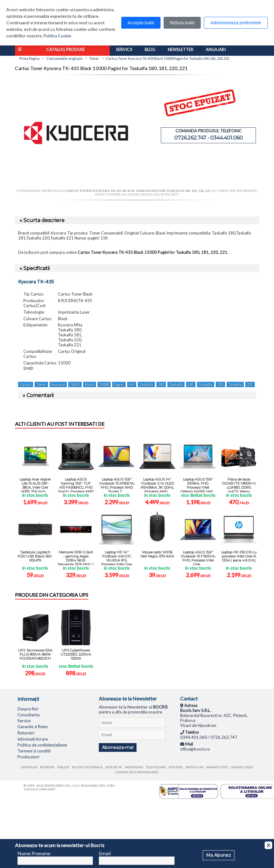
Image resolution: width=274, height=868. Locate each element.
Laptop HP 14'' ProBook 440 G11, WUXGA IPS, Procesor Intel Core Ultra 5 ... (117, 558)
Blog (150, 50)
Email (105, 853)
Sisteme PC (114, 767)
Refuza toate (182, 23)
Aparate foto (217, 767)
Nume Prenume (34, 853)
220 (220, 384)
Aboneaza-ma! (118, 747)
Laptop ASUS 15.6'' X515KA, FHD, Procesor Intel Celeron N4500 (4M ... (198, 485)
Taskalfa (146, 384)
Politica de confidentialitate (42, 745)
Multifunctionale (87, 767)
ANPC (51, 789)
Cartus (26, 384)
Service (24, 721)
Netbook (47, 767)
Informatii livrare (33, 739)
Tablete (63, 767)
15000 (104, 384)
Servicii (124, 50)
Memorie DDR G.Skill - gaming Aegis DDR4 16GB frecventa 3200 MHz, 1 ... (76, 558)
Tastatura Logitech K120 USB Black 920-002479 (35, 556)
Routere (176, 767)
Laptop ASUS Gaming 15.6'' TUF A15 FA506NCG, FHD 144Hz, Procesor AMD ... (76, 485)
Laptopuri (29, 767)
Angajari (216, 50)
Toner (41, 384)
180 (161, 384)
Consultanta (29, 715)
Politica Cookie (57, 36)
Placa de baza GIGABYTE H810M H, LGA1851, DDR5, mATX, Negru (239, 485)
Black (90, 384)
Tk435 (75, 384)
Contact (189, 698)
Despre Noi (28, 709)
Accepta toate (141, 23)
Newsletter (180, 50)
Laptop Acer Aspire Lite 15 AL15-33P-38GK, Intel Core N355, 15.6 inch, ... (35, 485)
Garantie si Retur (33, 727)
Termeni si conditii (34, 751)
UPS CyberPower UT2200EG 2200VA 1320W (76, 654)
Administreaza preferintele (236, 23)
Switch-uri (195, 767)
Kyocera (58, 384)
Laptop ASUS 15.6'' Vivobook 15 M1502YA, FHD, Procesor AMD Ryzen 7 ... (117, 485)
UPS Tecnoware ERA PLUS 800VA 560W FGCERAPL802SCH (35, 654)
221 (250, 384)
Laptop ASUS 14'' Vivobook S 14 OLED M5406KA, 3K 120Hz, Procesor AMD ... (157, 485)
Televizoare (156, 767)
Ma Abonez (219, 855)
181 (191, 384)
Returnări (26, 733)
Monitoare (134, 767)
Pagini (119, 384)
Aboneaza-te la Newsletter (128, 698)
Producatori (28, 757)
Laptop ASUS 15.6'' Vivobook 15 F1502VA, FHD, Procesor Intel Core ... (198, 558)
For (132, 384)
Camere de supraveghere (137, 772)
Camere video (242, 767)
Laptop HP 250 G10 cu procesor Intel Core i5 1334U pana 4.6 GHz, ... (239, 558)
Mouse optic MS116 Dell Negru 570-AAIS (157, 554)
